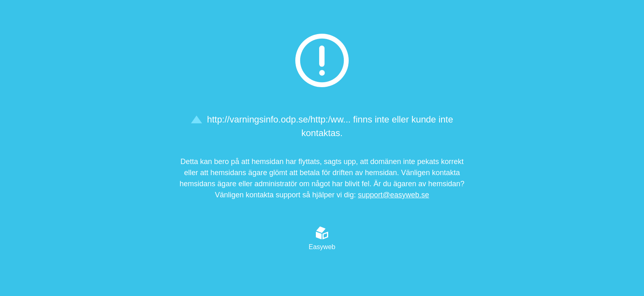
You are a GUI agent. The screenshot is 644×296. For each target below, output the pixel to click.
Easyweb (322, 238)
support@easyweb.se (393, 195)
